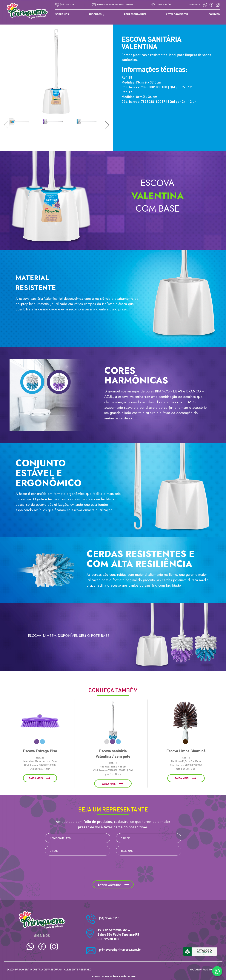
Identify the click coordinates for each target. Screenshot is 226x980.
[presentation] (113, 869)
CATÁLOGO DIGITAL (177, 14)
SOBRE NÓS (62, 14)
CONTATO (214, 14)
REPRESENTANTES (135, 14)
